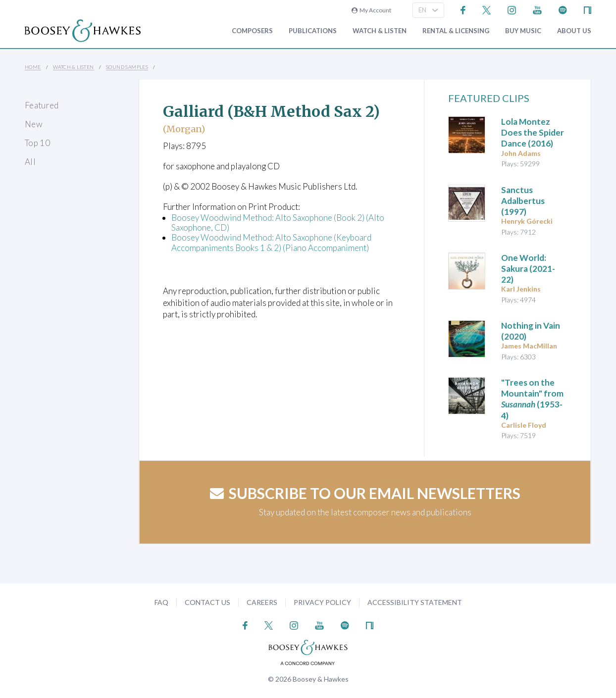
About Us (574, 31)
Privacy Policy (322, 602)
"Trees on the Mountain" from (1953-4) (532, 399)
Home (33, 67)
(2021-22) (528, 269)
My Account (371, 10)
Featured (42, 105)
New (34, 124)
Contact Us (207, 602)
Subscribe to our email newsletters (365, 493)
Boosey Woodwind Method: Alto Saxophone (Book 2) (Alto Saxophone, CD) (278, 223)
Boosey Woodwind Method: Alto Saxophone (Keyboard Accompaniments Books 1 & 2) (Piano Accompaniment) (271, 242)
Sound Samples (127, 67)
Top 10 (37, 143)
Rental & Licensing (456, 31)
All (30, 162)
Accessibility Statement (415, 602)
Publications (313, 31)
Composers (252, 31)
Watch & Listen (380, 31)
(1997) (523, 201)
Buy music (523, 31)
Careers (262, 602)
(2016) (533, 132)
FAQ (161, 602)
